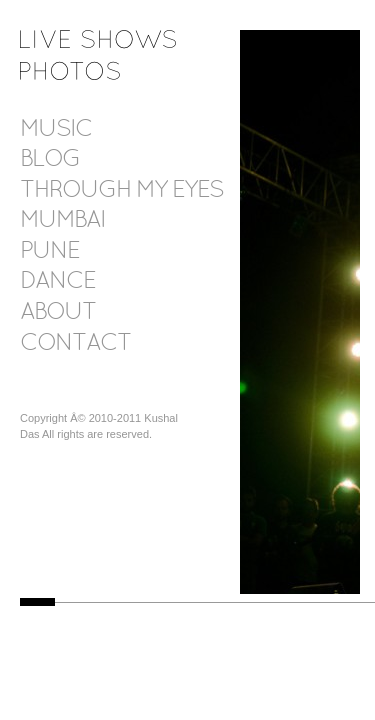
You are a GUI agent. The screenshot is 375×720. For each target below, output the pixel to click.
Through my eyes (121, 191)
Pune (49, 252)
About (58, 313)
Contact (75, 344)
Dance (57, 282)
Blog (50, 160)
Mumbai (62, 221)
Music (56, 130)
